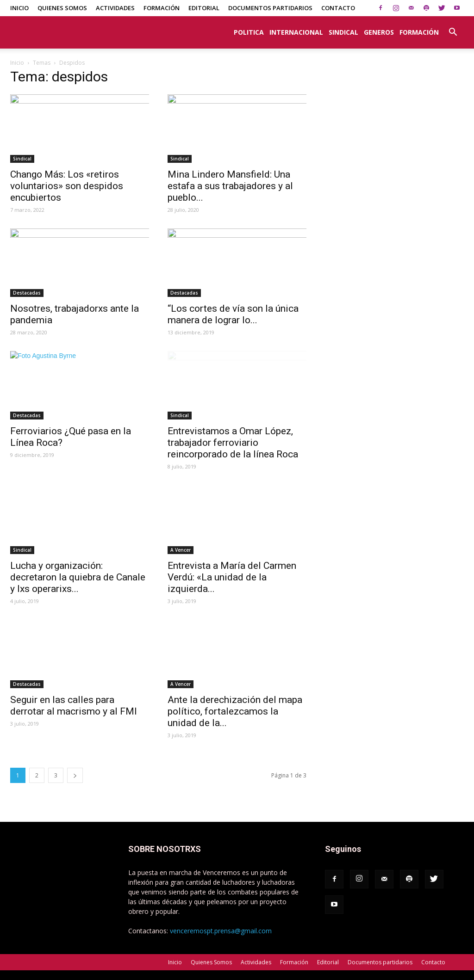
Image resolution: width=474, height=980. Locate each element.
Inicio (19, 8)
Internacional (296, 32)
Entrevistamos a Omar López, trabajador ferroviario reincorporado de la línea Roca (233, 443)
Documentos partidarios (270, 8)
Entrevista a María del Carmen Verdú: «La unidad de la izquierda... (232, 577)
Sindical (343, 32)
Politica (249, 32)
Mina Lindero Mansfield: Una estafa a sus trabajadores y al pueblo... (230, 186)
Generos (379, 32)
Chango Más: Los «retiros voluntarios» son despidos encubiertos (67, 186)
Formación (162, 8)
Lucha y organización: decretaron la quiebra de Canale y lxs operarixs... (78, 577)
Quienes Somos (62, 8)
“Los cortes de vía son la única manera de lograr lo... (233, 314)
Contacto (338, 8)
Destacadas (27, 293)
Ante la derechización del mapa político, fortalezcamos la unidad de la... (235, 711)
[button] (453, 27)
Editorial (204, 8)
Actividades (115, 8)
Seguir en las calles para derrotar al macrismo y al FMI (74, 706)
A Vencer (181, 550)
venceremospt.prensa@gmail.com (221, 931)
